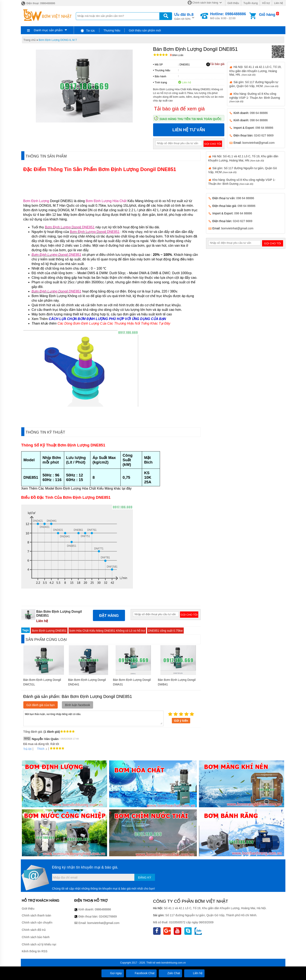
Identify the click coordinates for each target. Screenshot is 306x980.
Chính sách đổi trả (34, 930)
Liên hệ (279, 3)
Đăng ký (145, 877)
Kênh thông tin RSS (35, 951)
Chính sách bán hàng (205, 3)
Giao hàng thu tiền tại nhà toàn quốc (191, 119)
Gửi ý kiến (181, 721)
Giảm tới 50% (184, 16)
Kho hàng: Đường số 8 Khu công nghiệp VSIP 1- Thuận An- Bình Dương (255, 97)
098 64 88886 (259, 113)
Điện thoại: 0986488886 (38, 3)
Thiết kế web (153, 963)
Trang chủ (30, 40)
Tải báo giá (215, 64)
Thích (39, 749)
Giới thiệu (233, 3)
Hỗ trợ (266, 3)
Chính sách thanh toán (37, 915)
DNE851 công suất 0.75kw (165, 631)
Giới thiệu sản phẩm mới (145, 30)
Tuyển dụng (250, 3)
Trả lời (27, 749)
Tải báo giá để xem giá (179, 109)
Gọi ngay (113, 973)
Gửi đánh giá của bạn (41, 705)
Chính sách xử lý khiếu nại (39, 944)
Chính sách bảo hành (36, 937)
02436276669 (108, 916)
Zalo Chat (170, 973)
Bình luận (177, 55)
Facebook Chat (141, 973)
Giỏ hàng (267, 15)
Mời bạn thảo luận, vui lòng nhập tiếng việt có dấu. (93, 718)
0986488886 (103, 909)
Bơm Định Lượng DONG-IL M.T (58, 40)
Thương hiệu (112, 30)
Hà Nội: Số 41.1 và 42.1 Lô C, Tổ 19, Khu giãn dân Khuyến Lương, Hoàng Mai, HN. (255, 71)
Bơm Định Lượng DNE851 (49, 631)
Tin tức (88, 31)
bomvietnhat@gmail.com (259, 143)
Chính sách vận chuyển (37, 922)
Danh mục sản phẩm (48, 30)
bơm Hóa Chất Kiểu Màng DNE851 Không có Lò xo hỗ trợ (107, 631)
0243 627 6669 (264, 135)
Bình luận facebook (77, 705)
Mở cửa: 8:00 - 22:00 (228, 16)
